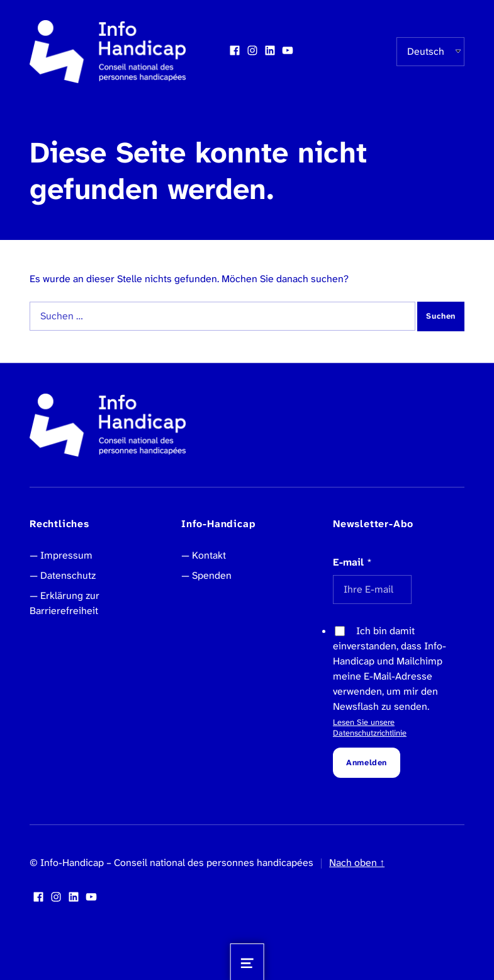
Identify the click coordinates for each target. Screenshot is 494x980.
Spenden (212, 575)
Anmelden (367, 762)
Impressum (66, 555)
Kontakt (209, 555)
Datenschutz (68, 575)
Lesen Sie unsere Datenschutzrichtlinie (370, 727)
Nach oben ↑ (357, 863)
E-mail (352, 562)
